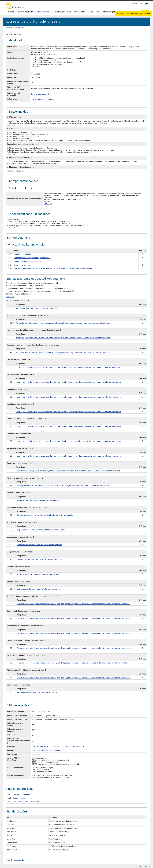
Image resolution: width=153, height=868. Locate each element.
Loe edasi (11, 125)
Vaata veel (35, 66)
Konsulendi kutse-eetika (22, 795)
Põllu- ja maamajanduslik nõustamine (47, 751)
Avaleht (11, 12)
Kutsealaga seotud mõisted (24, 798)
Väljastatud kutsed (25, 12)
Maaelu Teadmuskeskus (45, 100)
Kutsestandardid (43, 12)
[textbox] (146, 4)
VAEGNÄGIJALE (138, 4)
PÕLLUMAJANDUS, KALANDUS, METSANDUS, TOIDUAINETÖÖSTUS (58, 747)
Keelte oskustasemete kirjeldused (26, 802)
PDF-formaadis (15, 35)
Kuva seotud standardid (41, 94)
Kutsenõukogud (108, 12)
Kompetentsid (80, 12)
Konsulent (36, 754)
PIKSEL (148, 866)
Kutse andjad (94, 12)
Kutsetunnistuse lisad (62, 12)
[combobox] (147, 4)
